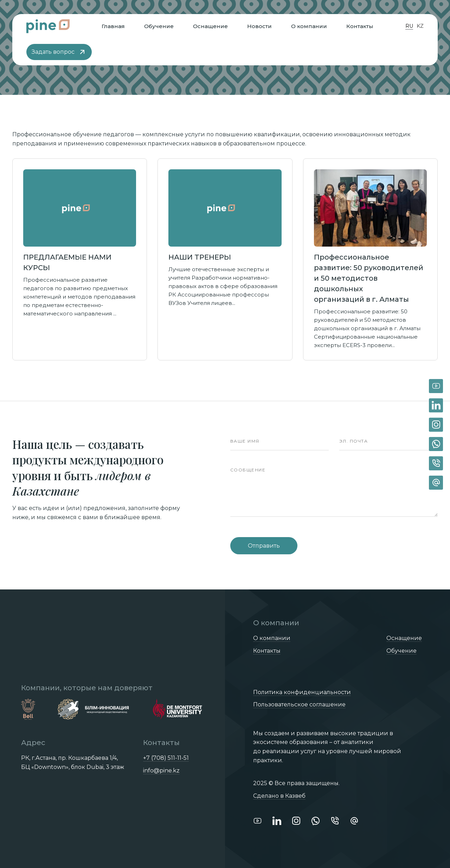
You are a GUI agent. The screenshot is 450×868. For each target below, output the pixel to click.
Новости (259, 26)
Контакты (360, 26)
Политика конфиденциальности (302, 692)
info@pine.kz (161, 771)
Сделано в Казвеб (279, 796)
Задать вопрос (59, 52)
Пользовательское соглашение (299, 704)
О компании (309, 26)
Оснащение (210, 26)
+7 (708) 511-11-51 (166, 758)
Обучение (159, 26)
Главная (113, 26)
